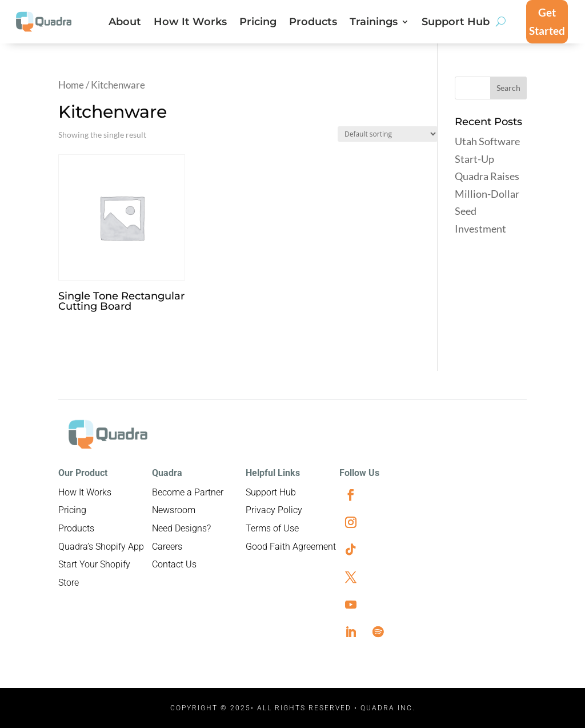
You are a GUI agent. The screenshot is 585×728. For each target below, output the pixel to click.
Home (71, 85)
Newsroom (174, 510)
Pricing (258, 23)
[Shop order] (388, 134)
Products (313, 23)
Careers (167, 547)
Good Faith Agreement (291, 547)
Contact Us (174, 564)
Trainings (374, 23)
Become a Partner (188, 492)
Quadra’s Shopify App (101, 547)
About (125, 23)
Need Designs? (181, 528)
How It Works (190, 23)
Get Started (547, 21)
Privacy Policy (274, 510)
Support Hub (456, 23)
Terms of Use (272, 528)
